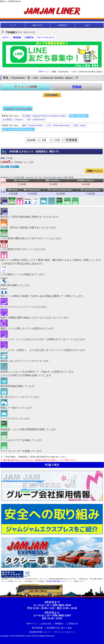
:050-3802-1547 (52, 615)
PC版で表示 (52, 465)
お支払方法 (46, 624)
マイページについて (45, 37)
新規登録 (17, 37)
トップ (12, 25)
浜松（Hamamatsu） (37, 120)
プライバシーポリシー (65, 632)
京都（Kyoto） (81, 125)
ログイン (6, 37)
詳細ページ (93, 171)
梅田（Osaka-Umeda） (33, 125)
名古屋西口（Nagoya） (14, 120)
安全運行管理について (39, 632)
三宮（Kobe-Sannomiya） (59, 125)
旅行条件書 (37, 628)
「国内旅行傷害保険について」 (56, 581)
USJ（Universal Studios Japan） (18, 129)
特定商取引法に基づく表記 (59, 628)
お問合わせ (73, 624)
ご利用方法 (62, 25)
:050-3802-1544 (52, 605)
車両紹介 (59, 624)
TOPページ (43, 72)
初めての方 (37, 25)
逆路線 (77, 87)
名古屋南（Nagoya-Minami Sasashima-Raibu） (45, 116)
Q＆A (87, 25)
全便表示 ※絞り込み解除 (18, 108)
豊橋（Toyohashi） (79, 116)
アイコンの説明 (25, 87)
